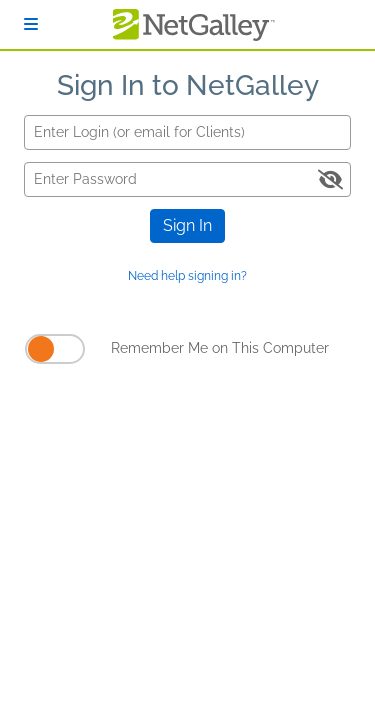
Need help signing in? (187, 276)
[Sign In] (31, 24)
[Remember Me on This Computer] (55, 349)
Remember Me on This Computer (220, 348)
